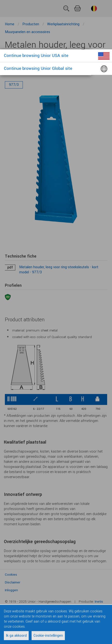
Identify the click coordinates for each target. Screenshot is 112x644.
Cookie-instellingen (48, 636)
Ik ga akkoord (16, 636)
